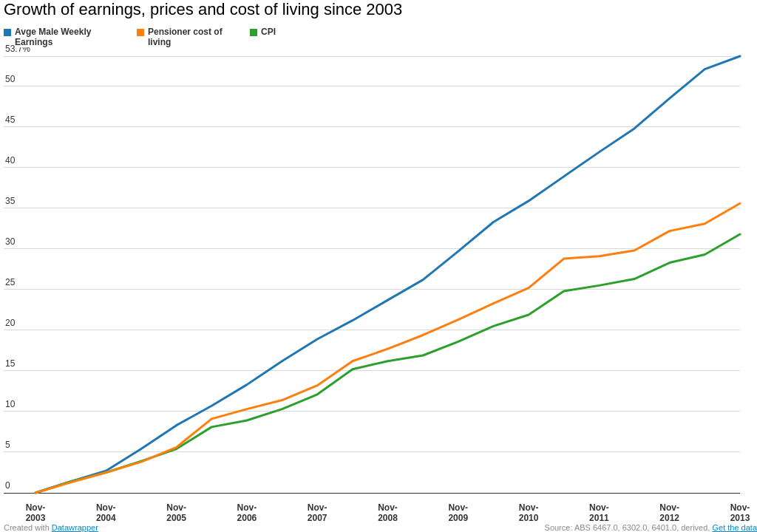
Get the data (734, 528)
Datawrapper (75, 528)
